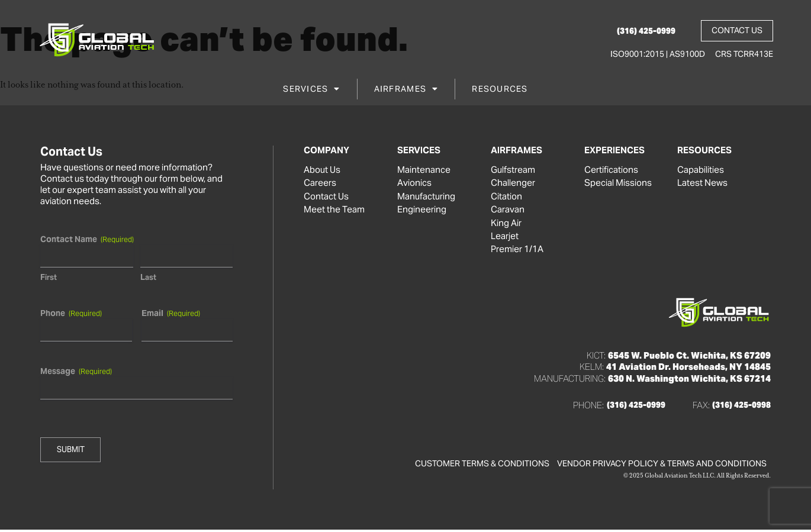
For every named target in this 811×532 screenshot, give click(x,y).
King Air (506, 224)
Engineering (422, 211)
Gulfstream (513, 170)
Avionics (414, 183)
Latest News (702, 183)
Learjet (505, 238)
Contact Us (326, 197)
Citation (506, 197)
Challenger (513, 183)
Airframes (406, 91)
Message (76, 371)
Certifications (611, 170)
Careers (320, 183)
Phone (71, 313)
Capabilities (701, 170)
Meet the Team (334, 211)
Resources (500, 91)
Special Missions (618, 183)
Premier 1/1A (517, 252)
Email (170, 313)
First (49, 277)
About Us (322, 170)
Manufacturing (426, 197)
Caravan (508, 211)
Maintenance (424, 170)
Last (148, 277)
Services (311, 91)
